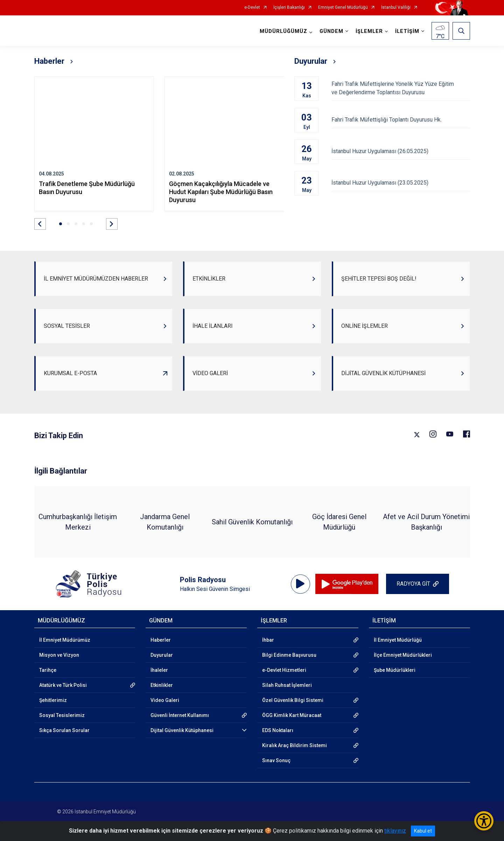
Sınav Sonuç (276, 760)
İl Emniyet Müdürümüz (65, 640)
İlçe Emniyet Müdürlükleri (403, 655)
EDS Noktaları (278, 730)
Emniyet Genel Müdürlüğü (343, 8)
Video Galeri (165, 700)
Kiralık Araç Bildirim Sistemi (295, 745)
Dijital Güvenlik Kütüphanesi (182, 730)
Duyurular (162, 655)
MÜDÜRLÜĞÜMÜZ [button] (283, 31)
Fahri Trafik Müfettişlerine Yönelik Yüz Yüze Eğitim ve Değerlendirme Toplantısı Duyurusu (401, 88)
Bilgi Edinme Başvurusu (289, 655)
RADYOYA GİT (413, 584)
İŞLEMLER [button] (369, 31)
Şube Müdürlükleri (395, 670)
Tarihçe (48, 670)
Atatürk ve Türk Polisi (63, 685)
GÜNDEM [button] (331, 31)
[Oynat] (300, 584)
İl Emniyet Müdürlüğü (398, 640)
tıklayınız (395, 831)
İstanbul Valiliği (396, 8)
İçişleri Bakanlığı (289, 8)
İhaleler (159, 670)
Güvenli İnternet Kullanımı (180, 715)
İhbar (268, 640)
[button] (40, 224)
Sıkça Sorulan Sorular (64, 730)
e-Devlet (252, 8)
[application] (300, 584)
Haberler (161, 640)
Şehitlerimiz (53, 700)
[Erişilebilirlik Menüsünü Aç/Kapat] (484, 821)
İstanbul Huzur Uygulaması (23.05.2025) (401, 183)
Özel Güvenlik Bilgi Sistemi (293, 700)
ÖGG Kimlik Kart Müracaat (292, 715)
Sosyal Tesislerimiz (62, 715)
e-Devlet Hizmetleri (284, 670)
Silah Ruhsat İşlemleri (287, 685)
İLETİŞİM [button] (407, 31)
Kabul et (423, 831)
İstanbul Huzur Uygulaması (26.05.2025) (401, 151)
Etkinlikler (162, 685)
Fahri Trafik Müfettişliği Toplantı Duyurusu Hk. (401, 120)
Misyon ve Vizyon (59, 655)
